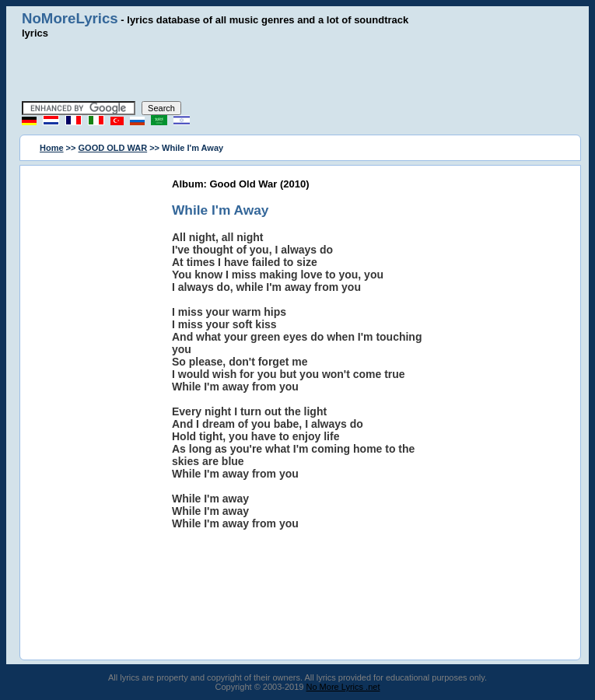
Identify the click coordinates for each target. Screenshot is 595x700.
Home (52, 148)
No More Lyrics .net (343, 687)
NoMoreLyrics (70, 18)
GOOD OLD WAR (113, 148)
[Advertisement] (298, 70)
